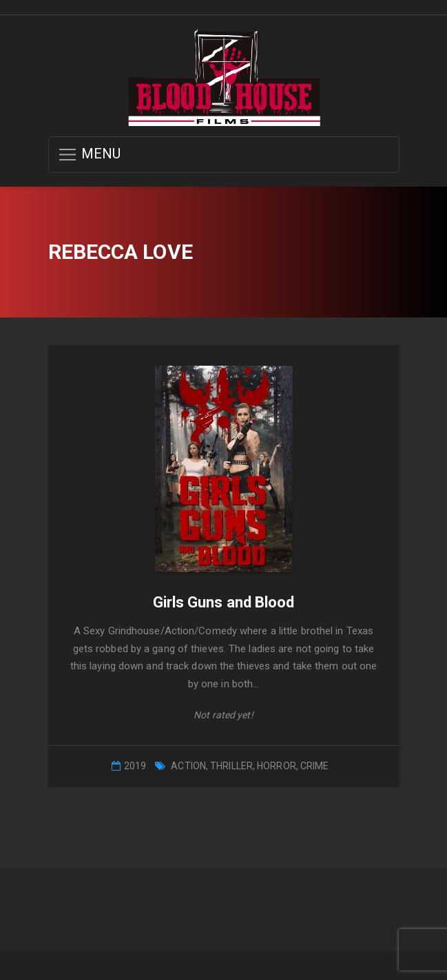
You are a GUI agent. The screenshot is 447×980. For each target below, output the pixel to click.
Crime (315, 766)
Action (188, 766)
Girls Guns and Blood (224, 602)
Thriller (231, 766)
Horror (277, 766)
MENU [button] (89, 155)
